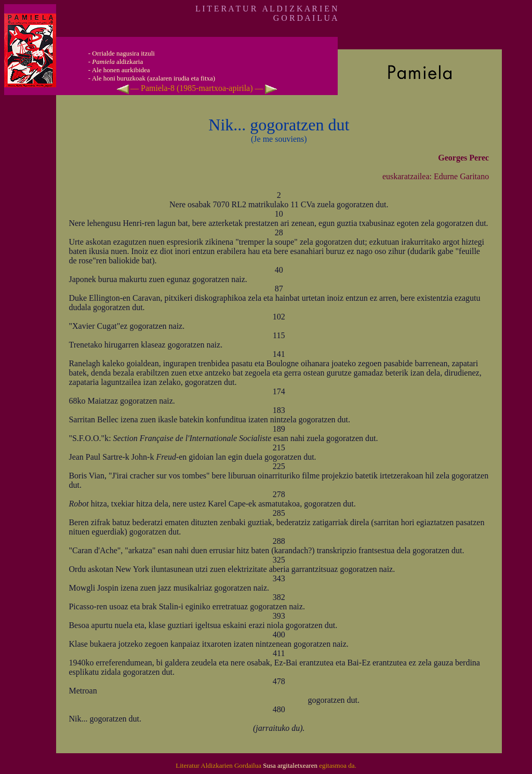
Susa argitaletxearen (290, 765)
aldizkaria (117, 62)
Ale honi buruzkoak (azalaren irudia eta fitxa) (154, 78)
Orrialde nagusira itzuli (123, 53)
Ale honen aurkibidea (121, 70)
